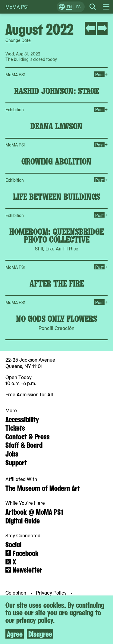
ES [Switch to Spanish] (78, 7)
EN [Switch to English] (69, 7)
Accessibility (22, 419)
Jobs (12, 453)
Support (16, 462)
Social (13, 544)
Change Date (18, 40)
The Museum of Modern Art (43, 488)
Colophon (16, 592)
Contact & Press (28, 436)
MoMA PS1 (17, 7)
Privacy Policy (52, 592)
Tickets (15, 427)
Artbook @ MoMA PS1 (34, 511)
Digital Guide (23, 520)
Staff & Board (24, 445)
